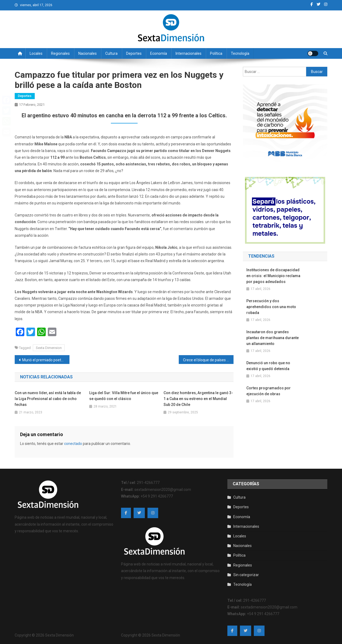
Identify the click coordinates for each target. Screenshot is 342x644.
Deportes (134, 53)
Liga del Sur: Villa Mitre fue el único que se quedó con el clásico (124, 396)
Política (216, 53)
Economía (159, 53)
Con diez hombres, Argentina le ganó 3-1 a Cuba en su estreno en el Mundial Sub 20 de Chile (198, 399)
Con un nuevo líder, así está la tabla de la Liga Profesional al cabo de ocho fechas (48, 399)
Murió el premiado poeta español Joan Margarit (46, 360)
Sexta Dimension (49, 348)
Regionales (60, 53)
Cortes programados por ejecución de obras (269, 391)
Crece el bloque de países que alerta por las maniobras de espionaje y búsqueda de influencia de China (208, 360)
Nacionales (88, 53)
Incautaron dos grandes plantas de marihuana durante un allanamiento (273, 338)
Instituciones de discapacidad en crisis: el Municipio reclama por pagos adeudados (273, 276)
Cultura (111, 53)
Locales (36, 53)
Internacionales (189, 53)
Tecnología (240, 53)
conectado (73, 444)
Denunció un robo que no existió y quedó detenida (268, 366)
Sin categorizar (246, 575)
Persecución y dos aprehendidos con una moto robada (271, 307)
